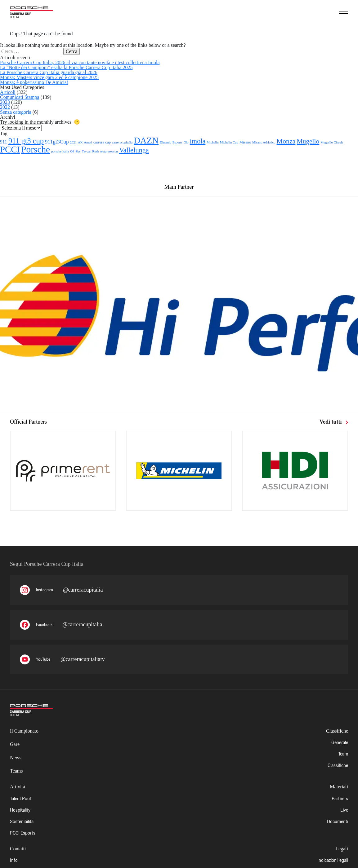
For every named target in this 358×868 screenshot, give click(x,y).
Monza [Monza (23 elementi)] (286, 141)
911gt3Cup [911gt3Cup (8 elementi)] (57, 142)
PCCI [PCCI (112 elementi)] (10, 149)
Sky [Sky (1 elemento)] (78, 151)
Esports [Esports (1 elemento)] (177, 142)
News (16, 758)
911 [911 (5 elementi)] (4, 142)
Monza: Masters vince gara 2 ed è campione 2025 (49, 77)
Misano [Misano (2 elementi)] (245, 142)
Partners (340, 798)
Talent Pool (20, 798)
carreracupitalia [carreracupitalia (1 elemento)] (122, 142)
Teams (16, 771)
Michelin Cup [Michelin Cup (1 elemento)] (229, 142)
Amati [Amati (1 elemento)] (88, 142)
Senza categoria (16, 112)
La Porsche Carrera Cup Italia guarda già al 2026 (49, 72)
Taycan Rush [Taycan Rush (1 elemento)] (90, 151)
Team (343, 754)
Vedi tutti (334, 422)
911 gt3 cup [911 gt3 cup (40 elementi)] (26, 141)
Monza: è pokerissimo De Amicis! (34, 82)
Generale (340, 742)
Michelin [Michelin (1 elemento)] (213, 142)
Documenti (338, 821)
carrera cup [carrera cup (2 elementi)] (102, 142)
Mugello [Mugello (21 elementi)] (308, 141)
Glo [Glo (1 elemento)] (186, 142)
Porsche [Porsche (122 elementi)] (36, 149)
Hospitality (20, 810)
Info (14, 860)
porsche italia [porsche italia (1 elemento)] (60, 151)
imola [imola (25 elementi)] (198, 141)
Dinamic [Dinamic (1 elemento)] (166, 142)
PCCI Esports (23, 833)
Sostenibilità (22, 821)
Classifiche (338, 765)
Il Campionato (24, 731)
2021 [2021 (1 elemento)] (73, 142)
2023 (5, 102)
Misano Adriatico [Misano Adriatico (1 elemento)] (264, 142)
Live (344, 810)
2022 (5, 107)
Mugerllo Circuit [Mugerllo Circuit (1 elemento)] (332, 142)
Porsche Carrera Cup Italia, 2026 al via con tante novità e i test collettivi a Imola (80, 62)
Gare (15, 744)
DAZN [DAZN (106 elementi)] (146, 140)
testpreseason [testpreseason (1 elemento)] (109, 151)
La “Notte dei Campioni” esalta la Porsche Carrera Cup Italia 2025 (66, 67)
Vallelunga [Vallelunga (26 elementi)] (134, 150)
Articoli (8, 92)
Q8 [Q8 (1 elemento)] (72, 151)
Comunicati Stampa (20, 97)
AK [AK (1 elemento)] (80, 142)
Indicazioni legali (333, 860)
